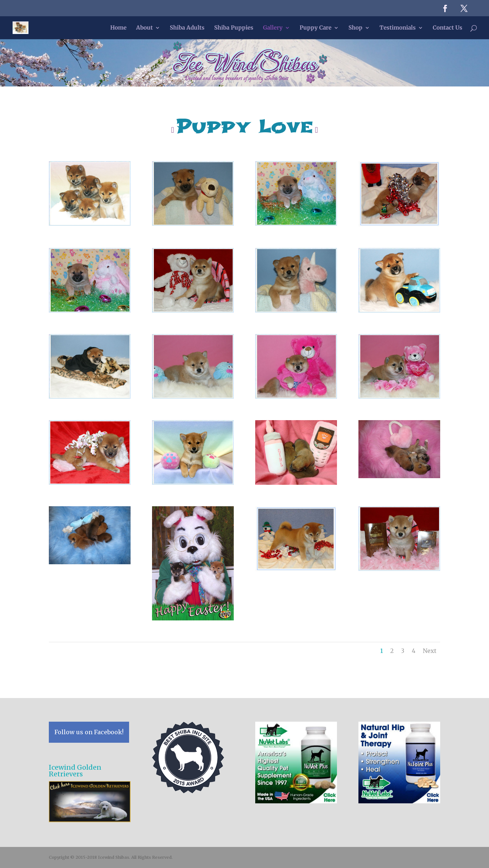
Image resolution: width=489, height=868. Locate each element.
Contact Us (448, 28)
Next (430, 651)
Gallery (273, 28)
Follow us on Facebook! (89, 732)
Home (118, 28)
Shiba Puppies (234, 28)
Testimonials (398, 28)
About (144, 28)
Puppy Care (316, 28)
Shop (355, 28)
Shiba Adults (187, 28)
